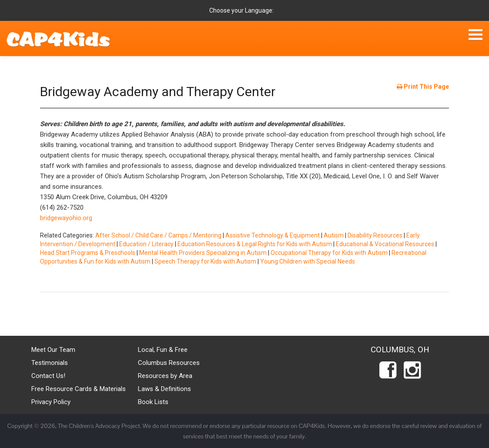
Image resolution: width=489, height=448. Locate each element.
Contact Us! (48, 376)
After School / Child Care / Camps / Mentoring (158, 235)
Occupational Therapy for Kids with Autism (329, 253)
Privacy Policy (51, 402)
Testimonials (50, 363)
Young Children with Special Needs (308, 261)
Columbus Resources (169, 363)
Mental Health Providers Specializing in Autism (203, 253)
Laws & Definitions (164, 389)
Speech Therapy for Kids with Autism (205, 261)
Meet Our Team (53, 350)
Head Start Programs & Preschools (88, 253)
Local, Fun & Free (163, 350)
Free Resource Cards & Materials (79, 389)
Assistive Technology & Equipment (273, 235)
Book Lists (153, 402)
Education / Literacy (146, 244)
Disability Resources (375, 235)
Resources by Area (165, 376)
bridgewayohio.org (66, 218)
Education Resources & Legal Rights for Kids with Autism (255, 244)
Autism (334, 235)
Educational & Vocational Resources (385, 244)
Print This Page (423, 87)
